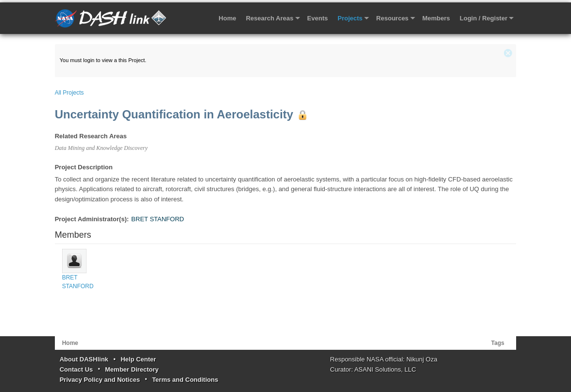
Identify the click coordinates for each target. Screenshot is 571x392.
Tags (498, 343)
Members (436, 18)
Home (227, 18)
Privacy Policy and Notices (100, 380)
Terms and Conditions (185, 380)
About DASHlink (84, 359)
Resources (392, 18)
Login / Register (484, 18)
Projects (350, 18)
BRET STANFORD (158, 219)
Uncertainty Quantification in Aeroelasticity (174, 114)
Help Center (138, 359)
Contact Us (76, 369)
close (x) (508, 53)
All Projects (69, 93)
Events (318, 18)
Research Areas (269, 18)
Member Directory (132, 369)
